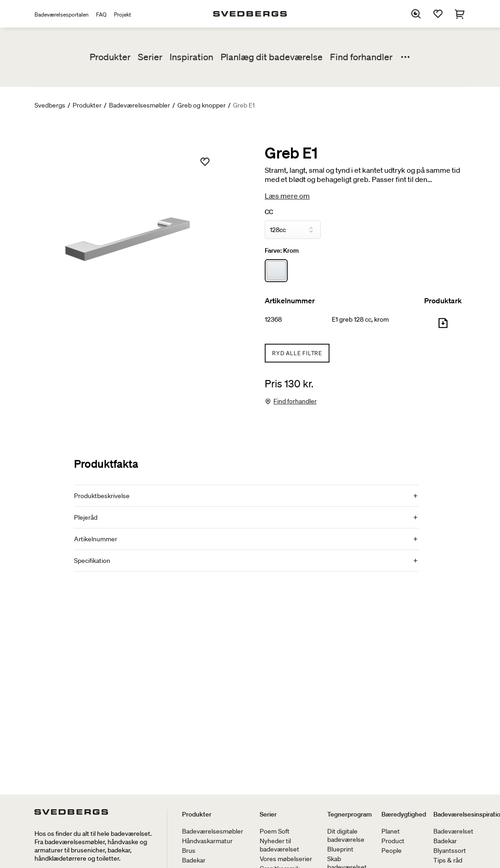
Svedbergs (50, 105)
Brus (189, 851)
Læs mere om (287, 196)
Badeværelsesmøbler (139, 105)
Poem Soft (275, 831)
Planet (391, 831)
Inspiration (191, 57)
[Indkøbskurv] (460, 14)
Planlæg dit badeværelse (272, 57)
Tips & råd (448, 860)
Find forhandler (361, 57)
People (392, 851)
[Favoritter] (438, 14)
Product (393, 841)
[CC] (293, 230)
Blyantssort (450, 851)
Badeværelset (453, 831)
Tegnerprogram (349, 814)
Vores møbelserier (286, 859)
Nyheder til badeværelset (279, 845)
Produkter (110, 57)
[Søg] (416, 14)
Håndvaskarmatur (207, 841)
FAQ (101, 14)
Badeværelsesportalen (62, 14)
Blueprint (340, 849)
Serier (150, 57)
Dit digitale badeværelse (346, 835)
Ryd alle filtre (297, 353)
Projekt (122, 14)
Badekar (194, 860)
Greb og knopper (202, 105)
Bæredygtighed (404, 814)
